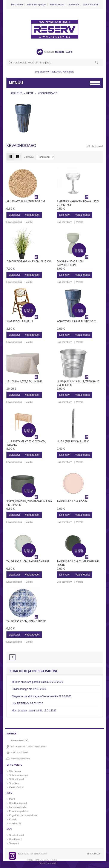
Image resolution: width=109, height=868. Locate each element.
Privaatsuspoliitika (19, 811)
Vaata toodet (32, 215)
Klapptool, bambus (20, 322)
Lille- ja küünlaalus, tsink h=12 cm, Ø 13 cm (78, 383)
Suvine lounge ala (29, 689)
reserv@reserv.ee (21, 759)
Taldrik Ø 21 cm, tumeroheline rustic (78, 563)
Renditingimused (18, 803)
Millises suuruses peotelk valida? (37, 682)
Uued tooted (16, 839)
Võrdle (29, 222)
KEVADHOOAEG (48, 93)
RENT (30, 93)
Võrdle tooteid (95, 146)
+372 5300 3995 (20, 753)
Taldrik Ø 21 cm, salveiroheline (28, 562)
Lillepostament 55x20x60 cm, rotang (26, 443)
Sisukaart (14, 843)
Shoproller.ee (94, 854)
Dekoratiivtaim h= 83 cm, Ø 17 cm (29, 262)
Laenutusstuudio (18, 807)
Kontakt (13, 819)
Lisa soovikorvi (14, 222)
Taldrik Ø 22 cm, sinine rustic (26, 621)
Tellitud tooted (57, 5)
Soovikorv (74, 5)
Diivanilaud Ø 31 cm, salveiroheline (71, 263)
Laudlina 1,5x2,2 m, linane (24, 382)
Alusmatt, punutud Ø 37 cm (26, 202)
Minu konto (17, 5)
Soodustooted (17, 835)
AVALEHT (16, 93)
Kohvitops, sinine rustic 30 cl (77, 322)
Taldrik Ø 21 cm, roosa (72, 502)
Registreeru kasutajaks (62, 72)
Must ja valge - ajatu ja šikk (34, 711)
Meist (12, 799)
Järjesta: (29, 157)
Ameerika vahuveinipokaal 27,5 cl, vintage (78, 203)
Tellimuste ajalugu (36, 5)
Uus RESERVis (28, 703)
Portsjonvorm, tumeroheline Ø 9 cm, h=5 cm (29, 503)
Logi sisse (40, 72)
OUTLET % (15, 823)
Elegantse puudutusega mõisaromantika (42, 696)
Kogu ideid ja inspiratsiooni (23, 815)
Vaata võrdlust (91, 5)
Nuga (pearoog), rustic (73, 442)
